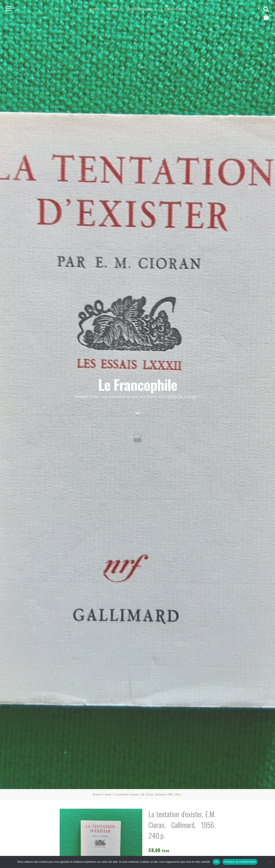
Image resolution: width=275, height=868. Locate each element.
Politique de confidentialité (240, 862)
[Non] (270, 862)
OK (216, 862)
